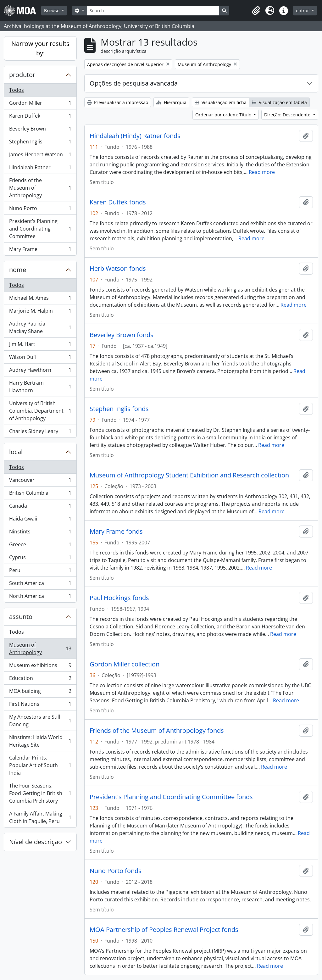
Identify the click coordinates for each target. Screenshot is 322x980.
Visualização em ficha (221, 102)
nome (18, 270)
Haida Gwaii (40, 520)
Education (40, 679)
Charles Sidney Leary (40, 432)
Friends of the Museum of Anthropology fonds (157, 731)
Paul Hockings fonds (119, 598)
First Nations (40, 705)
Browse (52, 11)
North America (40, 597)
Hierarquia (171, 102)
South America (40, 585)
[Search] (153, 11)
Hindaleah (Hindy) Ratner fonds (135, 136)
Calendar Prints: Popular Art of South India (40, 765)
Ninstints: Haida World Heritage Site (40, 741)
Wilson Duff (40, 358)
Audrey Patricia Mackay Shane (40, 327)
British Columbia (40, 494)
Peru (40, 572)
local (16, 452)
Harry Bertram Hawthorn (40, 387)
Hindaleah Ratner (40, 169)
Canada (40, 507)
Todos (17, 90)
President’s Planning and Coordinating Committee (40, 229)
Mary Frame (40, 250)
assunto (21, 617)
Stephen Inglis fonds (119, 409)
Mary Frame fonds (116, 532)
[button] (256, 11)
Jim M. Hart (40, 345)
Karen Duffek (40, 117)
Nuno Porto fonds (116, 871)
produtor (22, 75)
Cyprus (40, 559)
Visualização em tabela (279, 102)
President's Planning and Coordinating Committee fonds (171, 797)
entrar (303, 11)
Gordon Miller (40, 104)
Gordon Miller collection (125, 664)
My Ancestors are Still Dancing (40, 721)
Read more (262, 172)
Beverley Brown (40, 130)
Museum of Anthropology (40, 649)
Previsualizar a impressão (118, 102)
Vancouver (40, 481)
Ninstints (40, 533)
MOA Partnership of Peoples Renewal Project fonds (164, 930)
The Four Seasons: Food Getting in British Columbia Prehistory (40, 793)
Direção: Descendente (288, 115)
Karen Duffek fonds (118, 202)
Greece (40, 546)
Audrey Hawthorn (40, 371)
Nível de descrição (36, 842)
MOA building (40, 692)
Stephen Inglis (40, 143)
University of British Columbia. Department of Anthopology (40, 411)
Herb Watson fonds (118, 269)
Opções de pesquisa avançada (134, 83)
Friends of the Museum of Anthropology (40, 188)
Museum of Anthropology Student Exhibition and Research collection (189, 475)
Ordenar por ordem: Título (224, 115)
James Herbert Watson (40, 156)
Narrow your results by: (40, 48)
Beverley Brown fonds (122, 335)
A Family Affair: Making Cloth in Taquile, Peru (40, 817)
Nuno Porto (40, 210)
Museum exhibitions (40, 667)
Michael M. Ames (40, 299)
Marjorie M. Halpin (40, 312)
